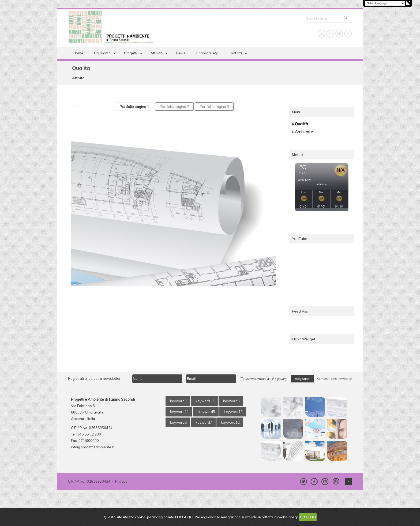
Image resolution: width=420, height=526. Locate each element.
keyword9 (178, 401)
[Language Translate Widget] (385, 3)
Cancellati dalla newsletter (335, 379)
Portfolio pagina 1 (134, 107)
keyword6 (231, 401)
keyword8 (178, 422)
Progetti (134, 53)
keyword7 (204, 422)
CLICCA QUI (184, 517)
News (181, 53)
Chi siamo (106, 53)
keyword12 (230, 422)
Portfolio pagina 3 (214, 107)
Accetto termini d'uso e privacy (267, 379)
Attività (160, 53)
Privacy (121, 481)
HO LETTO (308, 517)
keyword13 (205, 401)
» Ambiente (303, 132)
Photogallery (207, 53)
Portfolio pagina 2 (174, 107)
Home (78, 53)
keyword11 (179, 412)
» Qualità (300, 124)
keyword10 (233, 412)
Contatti (239, 53)
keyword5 (206, 412)
